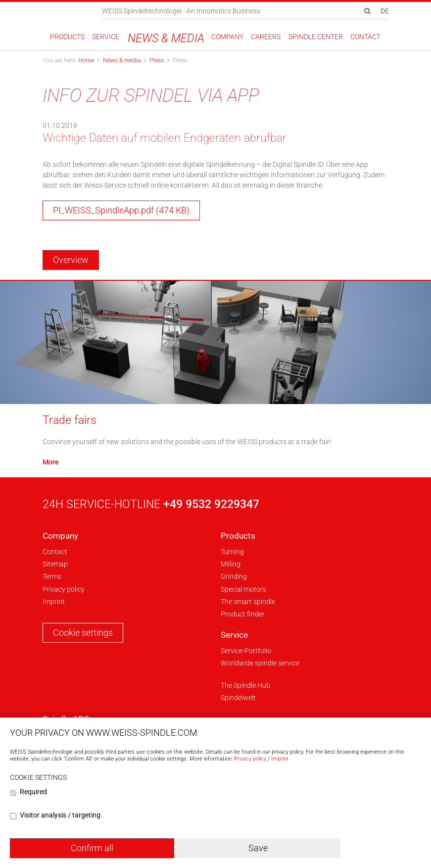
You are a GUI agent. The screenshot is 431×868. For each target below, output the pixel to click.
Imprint (54, 602)
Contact (55, 552)
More (51, 462)
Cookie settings (83, 633)
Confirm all (92, 848)
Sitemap (55, 564)
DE (385, 11)
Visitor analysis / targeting (60, 815)
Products (238, 536)
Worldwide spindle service (260, 663)
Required (33, 792)
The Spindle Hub (245, 685)
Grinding (234, 576)
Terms (52, 576)
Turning (232, 552)
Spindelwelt (238, 698)
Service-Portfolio (246, 651)
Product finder (243, 614)
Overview (71, 260)
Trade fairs (70, 420)
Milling (231, 564)
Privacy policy (64, 589)
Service (234, 635)
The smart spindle (248, 602)
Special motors (243, 589)
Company (60, 536)
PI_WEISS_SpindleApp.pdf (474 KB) (121, 210)
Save (258, 848)
